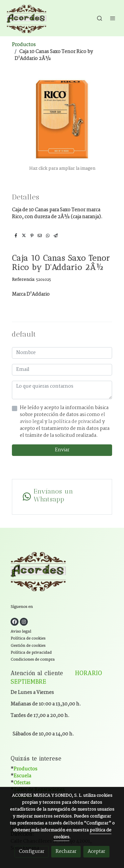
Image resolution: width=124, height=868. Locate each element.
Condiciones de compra (33, 659)
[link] (26, 18)
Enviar (62, 450)
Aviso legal (21, 631)
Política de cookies (28, 638)
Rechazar (66, 852)
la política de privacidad (75, 422)
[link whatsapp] (62, 497)
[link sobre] (62, 572)
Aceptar (96, 852)
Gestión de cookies (28, 646)
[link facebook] (15, 622)
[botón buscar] (100, 18)
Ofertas (22, 783)
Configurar (32, 852)
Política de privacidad (31, 653)
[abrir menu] (113, 18)
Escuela (22, 776)
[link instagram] (24, 622)
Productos (24, 45)
